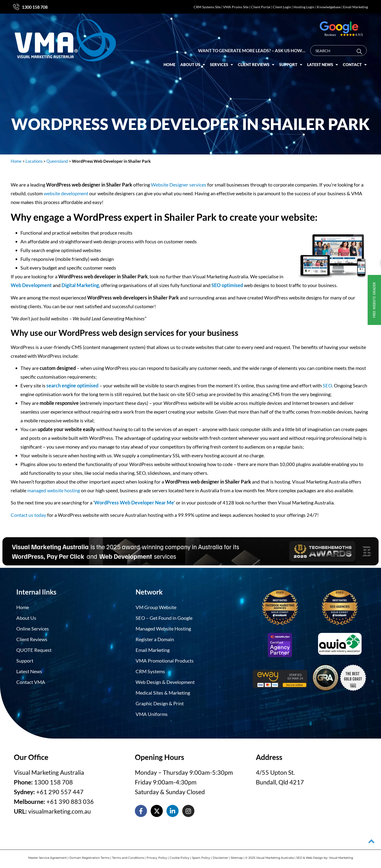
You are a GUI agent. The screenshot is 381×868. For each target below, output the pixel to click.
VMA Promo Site (236, 7)
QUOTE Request (34, 650)
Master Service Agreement (48, 858)
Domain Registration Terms (89, 858)
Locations (34, 161)
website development (66, 193)
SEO (327, 385)
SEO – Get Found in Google (164, 618)
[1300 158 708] (16, 7)
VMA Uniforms (152, 714)
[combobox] (338, 51)
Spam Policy (201, 858)
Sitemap (237, 858)
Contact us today (28, 515)
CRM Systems (150, 671)
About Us (193, 65)
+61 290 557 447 (60, 792)
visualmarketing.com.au (60, 811)
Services (221, 65)
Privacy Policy (157, 858)
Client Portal (261, 7)
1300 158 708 (35, 7)
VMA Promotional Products (165, 661)
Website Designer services (179, 185)
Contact (355, 65)
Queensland (57, 161)
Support (291, 65)
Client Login (282, 7)
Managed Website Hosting (163, 629)
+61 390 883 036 (70, 801)
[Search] (360, 52)
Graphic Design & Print (160, 703)
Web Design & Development (165, 682)
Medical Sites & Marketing (163, 693)
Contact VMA (31, 682)
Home (169, 64)
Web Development (31, 285)
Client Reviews (256, 65)
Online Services (33, 629)
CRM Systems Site (207, 7)
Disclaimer (220, 858)
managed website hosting (54, 490)
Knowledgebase (329, 7)
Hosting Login (304, 7)
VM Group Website (156, 607)
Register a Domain (155, 639)
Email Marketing (355, 7)
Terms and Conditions (128, 858)
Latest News (323, 65)
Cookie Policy (180, 858)
